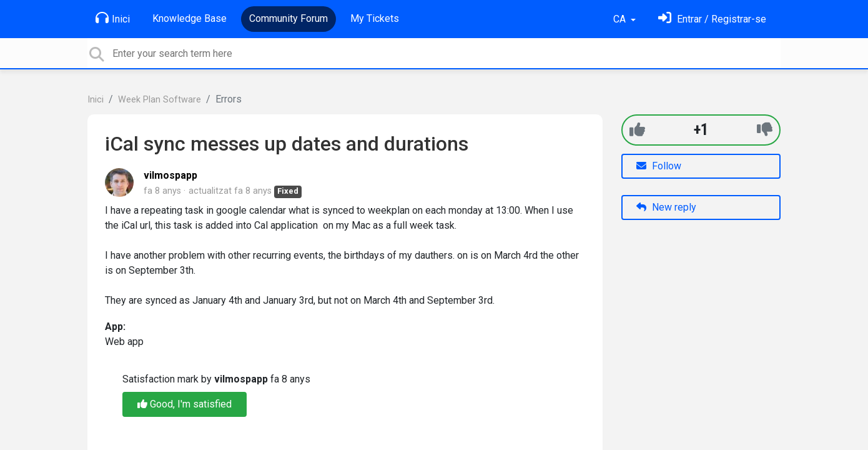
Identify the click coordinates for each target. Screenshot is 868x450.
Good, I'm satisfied (185, 404)
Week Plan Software (160, 100)
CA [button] (621, 19)
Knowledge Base (190, 18)
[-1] (765, 130)
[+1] (637, 130)
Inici (113, 18)
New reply (666, 207)
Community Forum (289, 18)
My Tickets (375, 18)
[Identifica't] (712, 19)
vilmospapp (170, 175)
